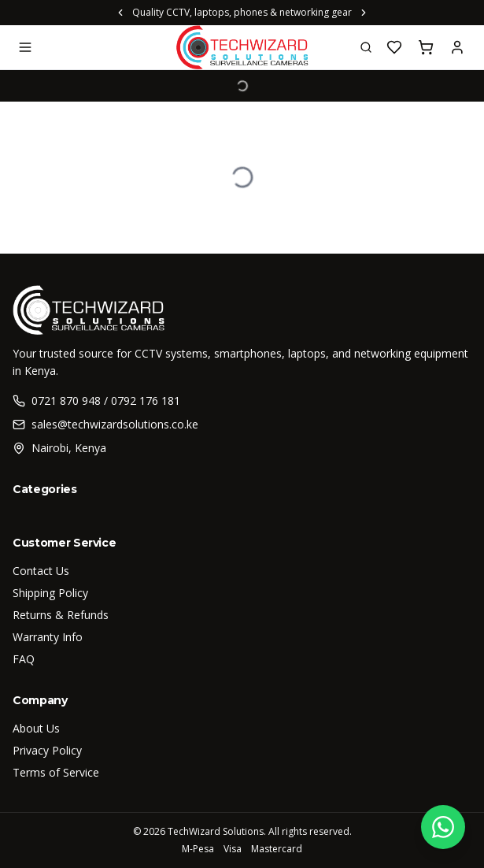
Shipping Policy (50, 593)
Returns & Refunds (61, 615)
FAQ (24, 659)
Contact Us (41, 571)
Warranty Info (48, 637)
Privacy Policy (47, 750)
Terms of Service (56, 772)
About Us (36, 728)
